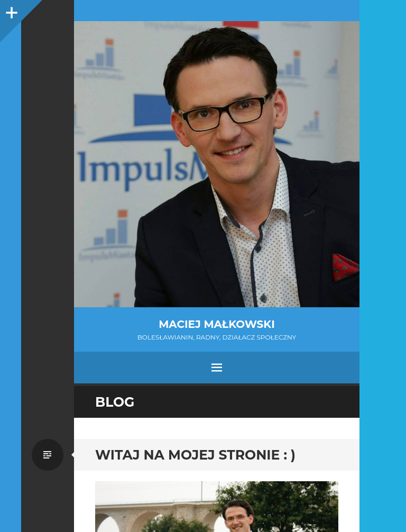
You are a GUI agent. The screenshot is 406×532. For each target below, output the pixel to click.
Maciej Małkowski (216, 324)
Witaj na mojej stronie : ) (195, 455)
